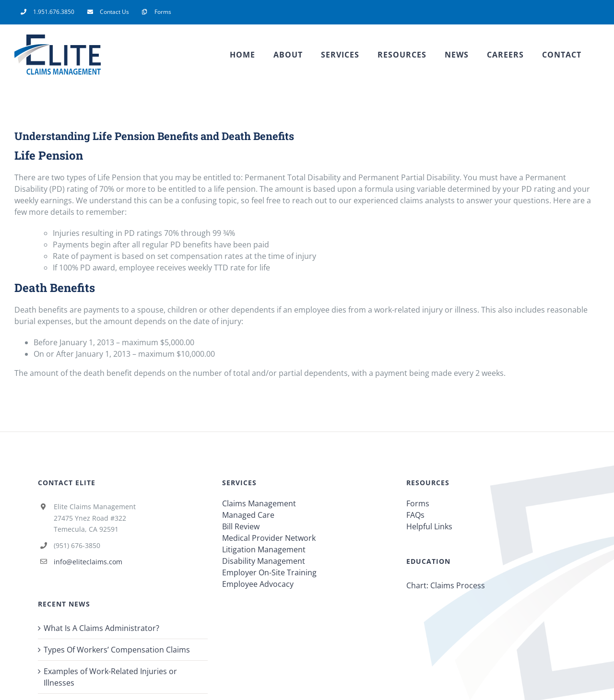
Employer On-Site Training (269, 572)
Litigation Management (264, 549)
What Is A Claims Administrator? (101, 628)
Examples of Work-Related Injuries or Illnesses (110, 677)
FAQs (415, 515)
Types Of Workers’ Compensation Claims (117, 650)
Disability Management (264, 561)
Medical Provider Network (269, 538)
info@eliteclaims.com (88, 562)
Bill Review (241, 526)
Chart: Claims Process (446, 585)
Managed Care (248, 515)
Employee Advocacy (258, 584)
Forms (418, 503)
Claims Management (259, 503)
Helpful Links (429, 526)
